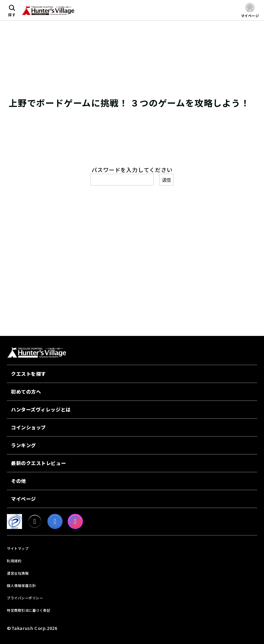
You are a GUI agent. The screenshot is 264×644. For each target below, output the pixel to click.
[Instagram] (75, 521)
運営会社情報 (18, 573)
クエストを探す (29, 374)
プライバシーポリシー (25, 598)
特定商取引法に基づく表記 (29, 610)
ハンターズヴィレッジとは (41, 409)
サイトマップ (18, 548)
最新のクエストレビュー (38, 463)
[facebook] (55, 521)
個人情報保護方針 (21, 585)
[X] (35, 521)
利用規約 (14, 561)
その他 (19, 481)
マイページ (24, 499)
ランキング (24, 445)
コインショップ (29, 427)
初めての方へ (26, 392)
